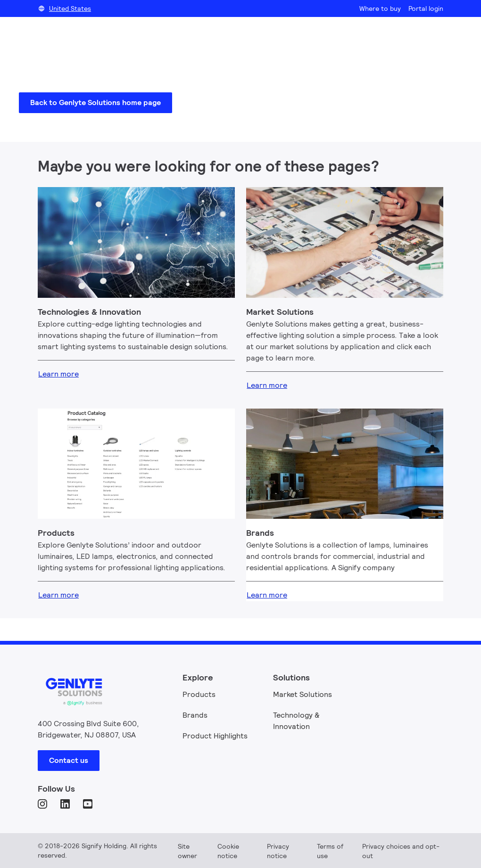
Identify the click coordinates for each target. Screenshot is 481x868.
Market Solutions (303, 694)
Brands (195, 715)
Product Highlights (215, 736)
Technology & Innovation (296, 721)
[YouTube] (89, 805)
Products (199, 694)
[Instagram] (43, 805)
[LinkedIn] (66, 805)
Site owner (187, 851)
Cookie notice (228, 851)
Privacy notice (278, 851)
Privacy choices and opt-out (401, 851)
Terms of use (330, 851)
